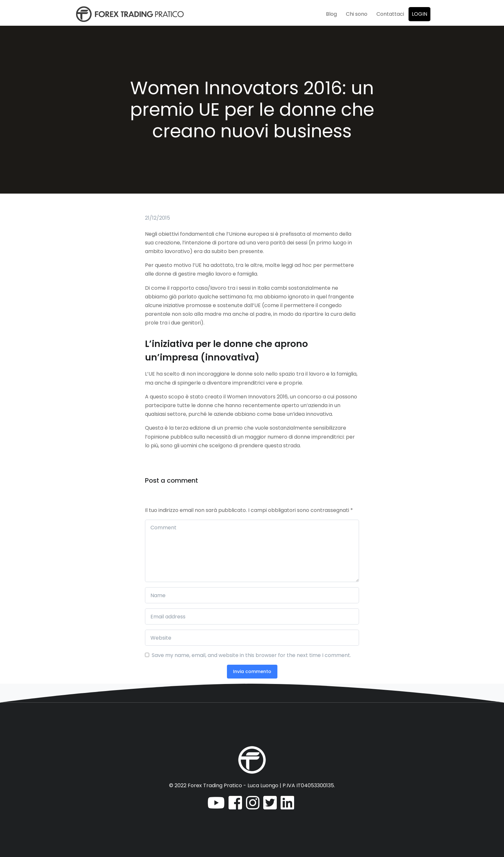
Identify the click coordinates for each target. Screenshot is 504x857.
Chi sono (357, 14)
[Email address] (252, 616)
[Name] (252, 595)
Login (419, 14)
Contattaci (390, 14)
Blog (331, 14)
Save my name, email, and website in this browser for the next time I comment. (251, 655)
